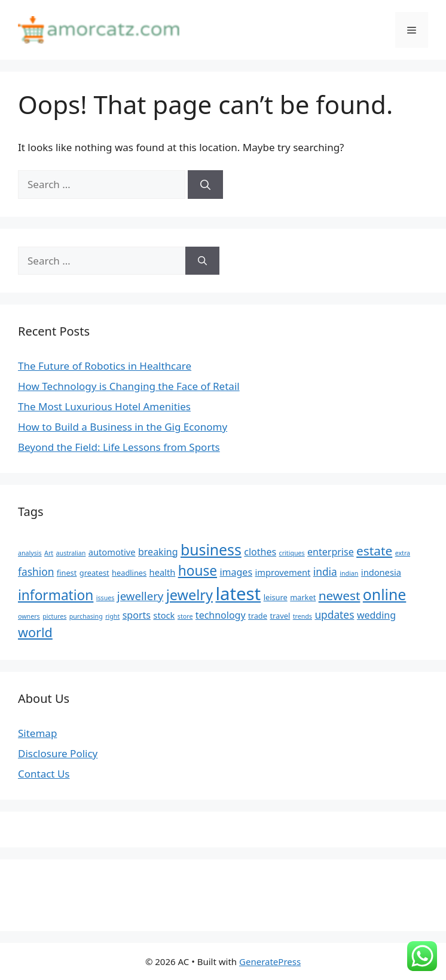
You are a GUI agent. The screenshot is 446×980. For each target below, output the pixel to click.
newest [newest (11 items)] (340, 595)
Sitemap (37, 733)
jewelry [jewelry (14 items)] (190, 595)
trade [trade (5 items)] (258, 616)
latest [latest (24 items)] (238, 594)
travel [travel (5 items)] (280, 616)
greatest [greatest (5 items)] (94, 573)
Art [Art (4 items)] (49, 553)
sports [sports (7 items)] (137, 615)
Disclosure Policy (58, 753)
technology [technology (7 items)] (221, 615)
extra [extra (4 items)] (403, 553)
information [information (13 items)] (56, 595)
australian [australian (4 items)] (71, 553)
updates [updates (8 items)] (334, 615)
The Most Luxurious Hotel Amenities (104, 406)
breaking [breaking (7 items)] (158, 552)
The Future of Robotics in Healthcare (105, 366)
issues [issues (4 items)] (106, 598)
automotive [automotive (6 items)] (112, 552)
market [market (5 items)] (303, 597)
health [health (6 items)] (163, 572)
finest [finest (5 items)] (67, 573)
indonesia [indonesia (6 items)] (381, 572)
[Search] (205, 185)
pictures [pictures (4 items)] (54, 616)
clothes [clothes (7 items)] (260, 552)
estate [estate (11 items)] (374, 551)
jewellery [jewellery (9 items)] (140, 596)
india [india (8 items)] (325, 572)
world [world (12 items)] (35, 632)
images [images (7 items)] (236, 572)
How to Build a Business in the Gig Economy (123, 427)
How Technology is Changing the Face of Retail (129, 386)
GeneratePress (270, 961)
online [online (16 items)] (384, 594)
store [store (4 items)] (185, 616)
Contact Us (44, 774)
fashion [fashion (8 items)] (36, 572)
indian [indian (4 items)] (349, 573)
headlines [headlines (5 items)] (129, 573)
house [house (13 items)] (198, 571)
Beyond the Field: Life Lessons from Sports (119, 447)
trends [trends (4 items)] (303, 616)
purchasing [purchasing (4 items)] (86, 616)
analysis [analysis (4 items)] (30, 553)
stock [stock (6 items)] (164, 615)
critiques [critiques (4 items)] (292, 553)
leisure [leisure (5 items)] (276, 597)
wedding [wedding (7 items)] (376, 615)
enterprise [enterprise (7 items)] (331, 552)
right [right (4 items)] (112, 616)
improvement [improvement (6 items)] (282, 572)
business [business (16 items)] (211, 549)
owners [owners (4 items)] (29, 616)
